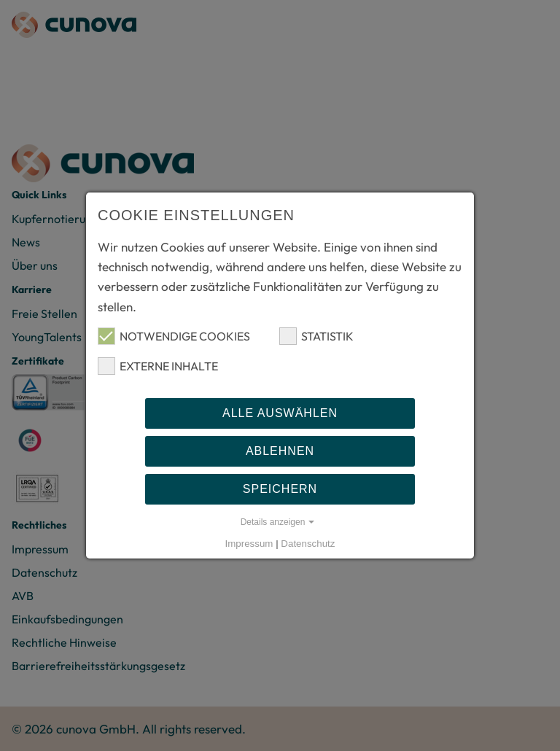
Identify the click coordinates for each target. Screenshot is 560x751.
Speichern (280, 489)
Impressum (249, 544)
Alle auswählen (280, 413)
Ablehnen (280, 451)
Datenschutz (308, 544)
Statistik (316, 336)
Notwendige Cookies (174, 336)
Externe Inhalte (158, 366)
